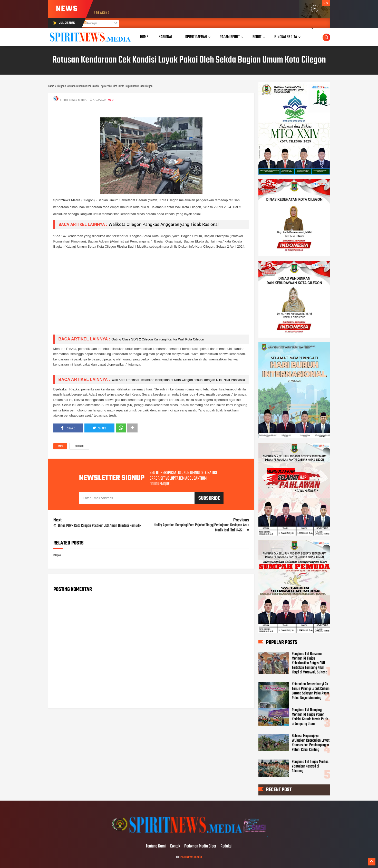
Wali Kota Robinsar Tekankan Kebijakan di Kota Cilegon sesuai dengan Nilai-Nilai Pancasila (178, 380)
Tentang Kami (156, 846)
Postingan (90, 24)
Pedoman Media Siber (200, 846)
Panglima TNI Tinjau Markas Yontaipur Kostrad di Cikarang (310, 766)
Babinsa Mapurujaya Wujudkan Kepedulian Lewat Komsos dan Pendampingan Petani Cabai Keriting (311, 743)
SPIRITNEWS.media (190, 857)
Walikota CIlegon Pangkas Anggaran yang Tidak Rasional (164, 224)
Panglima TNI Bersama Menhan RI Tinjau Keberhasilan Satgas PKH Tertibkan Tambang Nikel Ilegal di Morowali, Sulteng (309, 663)
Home (144, 37)
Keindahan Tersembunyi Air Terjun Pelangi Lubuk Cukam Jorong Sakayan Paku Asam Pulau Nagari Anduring (311, 691)
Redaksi (226, 846)
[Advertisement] (151, 295)
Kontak (175, 846)
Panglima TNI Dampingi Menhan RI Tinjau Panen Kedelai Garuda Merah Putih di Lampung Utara (310, 717)
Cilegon (79, 447)
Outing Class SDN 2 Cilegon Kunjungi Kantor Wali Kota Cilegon (158, 339)
